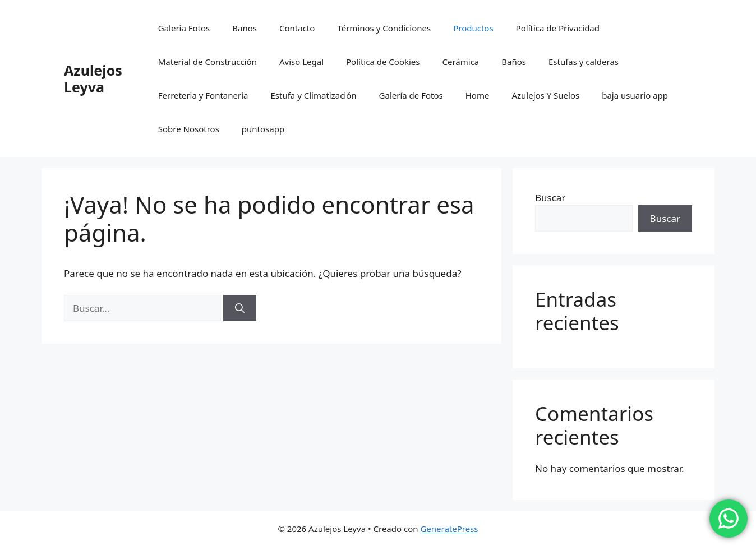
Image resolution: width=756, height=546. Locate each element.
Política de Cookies (383, 62)
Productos (473, 28)
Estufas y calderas (584, 62)
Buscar (550, 198)
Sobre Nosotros (189, 129)
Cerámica (460, 62)
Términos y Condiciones (384, 28)
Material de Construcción (208, 62)
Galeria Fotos (184, 28)
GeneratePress (449, 529)
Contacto (297, 28)
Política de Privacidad (558, 28)
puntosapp (263, 129)
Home (478, 95)
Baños (245, 28)
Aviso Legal (301, 62)
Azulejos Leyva (93, 78)
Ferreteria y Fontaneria (203, 95)
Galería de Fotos (411, 95)
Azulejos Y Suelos (545, 95)
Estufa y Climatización (314, 95)
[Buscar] (240, 308)
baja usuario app (635, 95)
